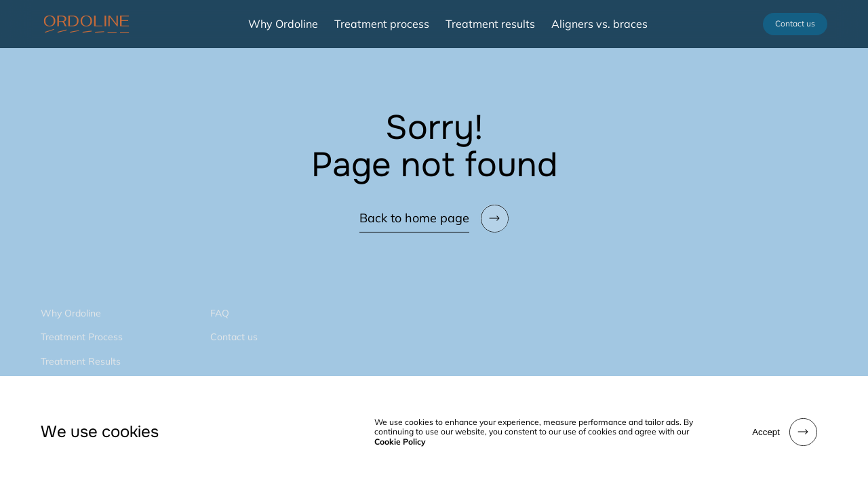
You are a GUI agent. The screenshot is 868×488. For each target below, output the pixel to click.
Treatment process (382, 24)
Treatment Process (82, 337)
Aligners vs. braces (599, 24)
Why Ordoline (283, 24)
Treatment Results (81, 361)
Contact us (795, 23)
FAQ (220, 313)
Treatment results (490, 24)
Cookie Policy (400, 442)
